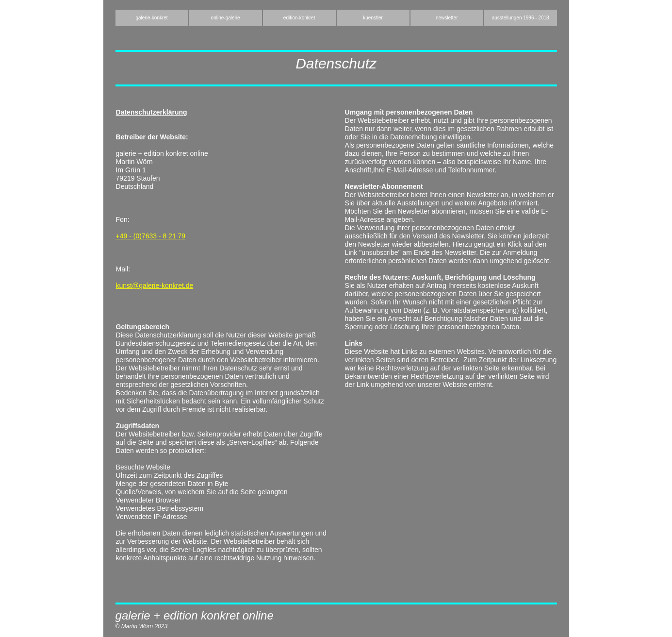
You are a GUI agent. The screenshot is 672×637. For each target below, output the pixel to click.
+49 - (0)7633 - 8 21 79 (151, 236)
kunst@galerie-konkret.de (155, 285)
